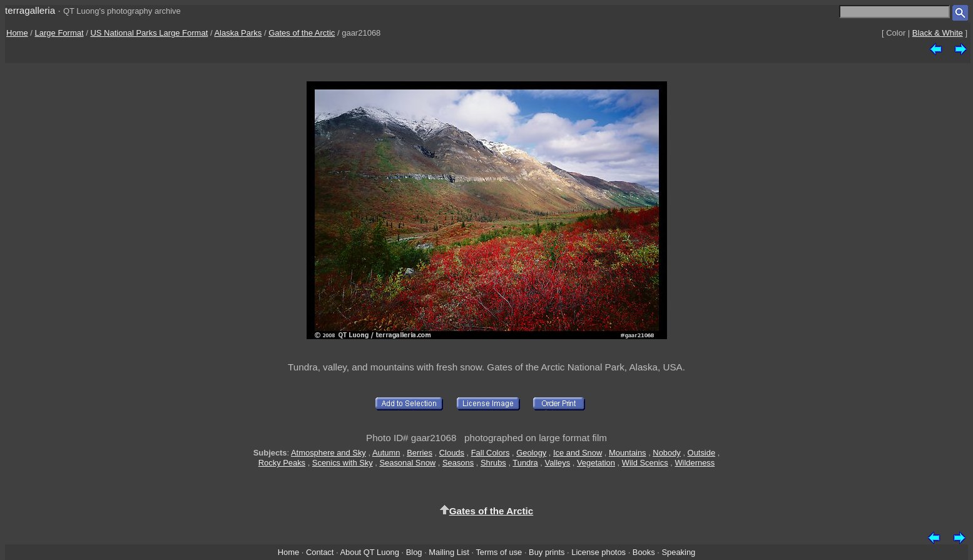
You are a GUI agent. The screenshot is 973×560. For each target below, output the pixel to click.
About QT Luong (369, 552)
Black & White (938, 33)
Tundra (525, 463)
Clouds (452, 453)
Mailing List (449, 552)
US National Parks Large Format (149, 33)
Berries (420, 453)
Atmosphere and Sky (329, 453)
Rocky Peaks (282, 463)
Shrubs (493, 463)
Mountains (628, 453)
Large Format (59, 33)
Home (17, 33)
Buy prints (547, 552)
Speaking (678, 552)
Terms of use (499, 552)
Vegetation (596, 463)
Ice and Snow (578, 453)
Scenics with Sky (343, 463)
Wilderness (695, 463)
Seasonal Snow (407, 463)
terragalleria (30, 10)
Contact (320, 552)
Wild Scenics (645, 463)
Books (644, 552)
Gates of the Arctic (302, 33)
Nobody (667, 453)
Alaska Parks (238, 33)
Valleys (558, 463)
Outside (701, 453)
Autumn (386, 453)
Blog (414, 552)
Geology (531, 453)
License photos (599, 552)
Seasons (458, 463)
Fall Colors (491, 453)
